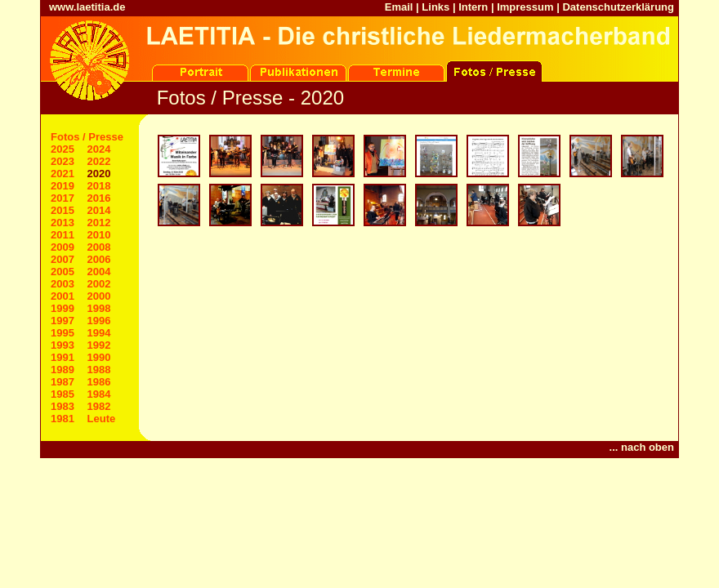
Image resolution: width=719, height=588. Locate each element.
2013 (63, 223)
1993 (63, 345)
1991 (63, 357)
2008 (99, 247)
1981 (63, 419)
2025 (63, 149)
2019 (63, 186)
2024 (99, 149)
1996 (99, 321)
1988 (99, 370)
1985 (63, 394)
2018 (99, 186)
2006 (99, 259)
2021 (63, 174)
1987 (63, 382)
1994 (99, 333)
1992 (99, 345)
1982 (99, 406)
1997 (63, 321)
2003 (63, 284)
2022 (99, 161)
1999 (63, 308)
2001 (63, 296)
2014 (99, 210)
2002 (99, 284)
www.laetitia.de (87, 7)
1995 (63, 333)
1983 (63, 406)
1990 (99, 357)
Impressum (525, 7)
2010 (99, 235)
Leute (102, 419)
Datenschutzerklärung (618, 7)
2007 (63, 259)
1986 (99, 382)
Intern (473, 7)
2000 (99, 296)
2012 (99, 223)
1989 (63, 370)
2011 (63, 235)
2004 (99, 272)
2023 (63, 161)
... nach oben (642, 447)
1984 (99, 394)
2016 (99, 198)
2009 (63, 247)
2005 (63, 272)
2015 (63, 210)
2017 (63, 198)
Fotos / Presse (87, 137)
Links (435, 7)
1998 (99, 308)
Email (399, 7)
